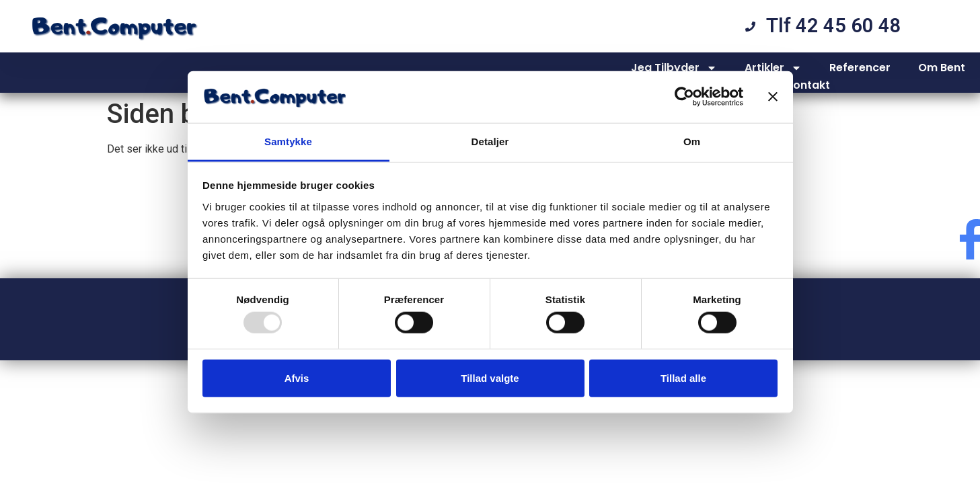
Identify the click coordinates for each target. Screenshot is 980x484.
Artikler (773, 68)
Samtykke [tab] (288, 142)
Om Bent (942, 68)
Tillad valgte (490, 377)
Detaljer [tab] (490, 142)
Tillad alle (683, 377)
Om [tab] (692, 142)
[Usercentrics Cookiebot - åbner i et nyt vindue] (684, 97)
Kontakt (808, 85)
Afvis (297, 377)
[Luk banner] (773, 97)
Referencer (860, 68)
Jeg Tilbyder (674, 68)
